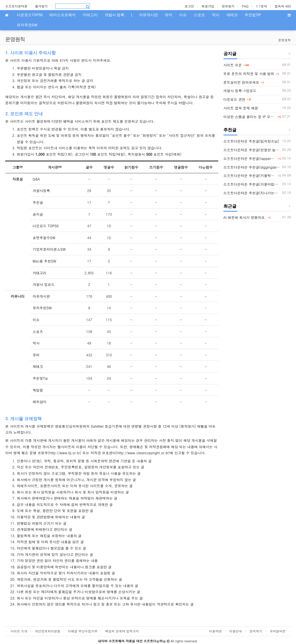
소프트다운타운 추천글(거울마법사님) (252, 184)
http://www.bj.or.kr (65, 453)
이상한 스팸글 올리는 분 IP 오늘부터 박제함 (250, 117)
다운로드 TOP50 (46, 226)
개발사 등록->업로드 (240, 91)
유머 (36, 355)
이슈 (36, 320)
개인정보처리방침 (48, 631)
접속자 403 (283, 6)
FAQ (245, 6)
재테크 (38, 366)
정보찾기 (228, 6)
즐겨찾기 (41, 6)
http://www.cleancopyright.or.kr (143, 453)
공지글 (38, 214)
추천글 (38, 202)
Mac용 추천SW (45, 261)
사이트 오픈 (233, 65)
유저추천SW (42, 308)
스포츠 (38, 331)
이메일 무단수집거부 (83, 631)
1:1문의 (262, 6)
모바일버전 (278, 631)
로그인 (189, 6)
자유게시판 (41, 296)
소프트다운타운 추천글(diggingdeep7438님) (252, 167)
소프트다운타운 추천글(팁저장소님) (251, 141)
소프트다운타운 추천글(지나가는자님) (252, 193)
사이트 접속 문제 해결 (241, 108)
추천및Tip (40, 378)
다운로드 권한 (234, 99)
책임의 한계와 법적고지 (122, 631)
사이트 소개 (19, 631)
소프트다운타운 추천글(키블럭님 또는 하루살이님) (250, 175)
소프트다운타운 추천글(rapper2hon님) (250, 158)
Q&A (36, 179)
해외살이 (40, 402)
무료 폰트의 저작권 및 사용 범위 (249, 73)
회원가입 (208, 6)
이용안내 (236, 631)
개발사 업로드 (44, 284)
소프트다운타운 (16, 6)
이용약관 (215, 631)
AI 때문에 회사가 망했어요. (245, 217)
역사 (36, 343)
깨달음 (38, 390)
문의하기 (256, 631)
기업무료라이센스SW (49, 249)
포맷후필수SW (44, 238)
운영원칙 (284, 40)
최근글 (230, 206)
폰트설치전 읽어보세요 (241, 82)
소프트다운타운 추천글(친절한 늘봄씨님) (252, 150)
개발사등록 (41, 190)
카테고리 (40, 273)
